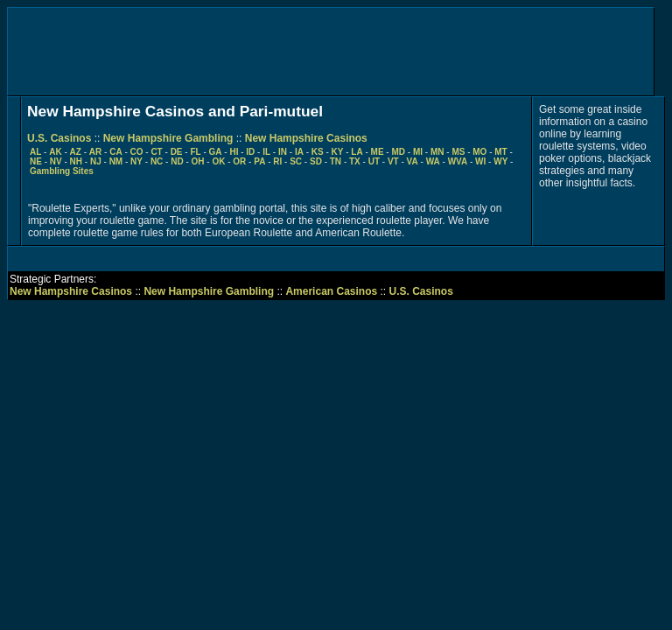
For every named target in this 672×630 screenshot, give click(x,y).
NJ (96, 161)
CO (137, 152)
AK (55, 152)
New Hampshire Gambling (168, 138)
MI (418, 152)
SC (296, 161)
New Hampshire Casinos (306, 138)
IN (283, 152)
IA (299, 152)
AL (35, 152)
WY (500, 161)
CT (156, 152)
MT (500, 152)
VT (393, 161)
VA (413, 161)
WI (480, 161)
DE (177, 152)
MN (437, 152)
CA (115, 152)
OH (198, 161)
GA (216, 152)
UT (374, 161)
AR (95, 152)
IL (266, 152)
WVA (458, 161)
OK (218, 161)
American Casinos (331, 291)
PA (259, 161)
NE (36, 161)
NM (116, 161)
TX (355, 161)
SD (316, 161)
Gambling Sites (62, 171)
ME (378, 152)
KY (338, 152)
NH (76, 161)
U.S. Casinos (59, 138)
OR (239, 161)
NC (157, 161)
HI (234, 152)
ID (250, 152)
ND (177, 161)
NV (56, 161)
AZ (76, 152)
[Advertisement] (331, 52)
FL (195, 152)
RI (277, 161)
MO (479, 152)
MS (458, 152)
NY (136, 161)
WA (433, 161)
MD (398, 152)
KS (318, 152)
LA (357, 152)
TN (336, 161)
